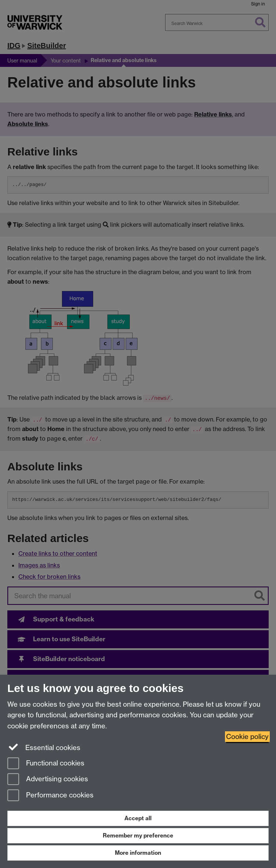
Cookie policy (247, 737)
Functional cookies (46, 764)
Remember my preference (138, 835)
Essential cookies (44, 747)
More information (138, 853)
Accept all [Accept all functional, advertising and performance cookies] (138, 818)
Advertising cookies (48, 780)
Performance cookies (50, 796)
